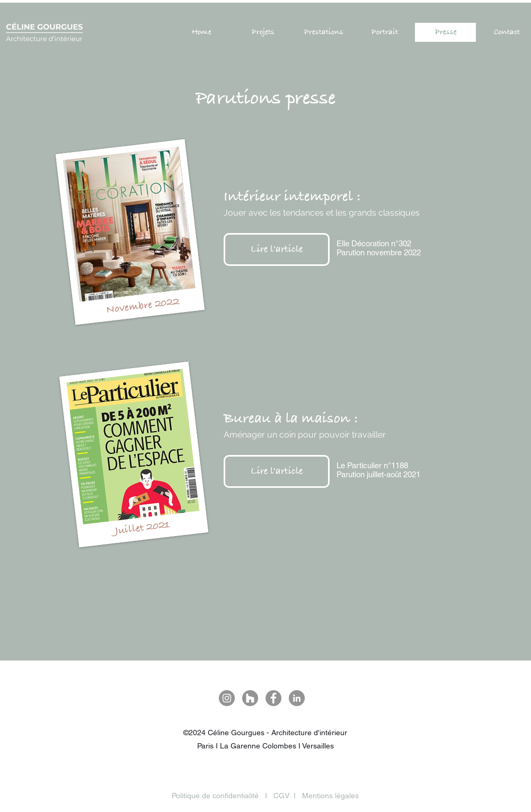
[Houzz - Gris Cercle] (250, 698)
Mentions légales (330, 796)
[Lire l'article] (277, 249)
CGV (281, 796)
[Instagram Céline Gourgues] (227, 698)
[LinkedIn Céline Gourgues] (297, 698)
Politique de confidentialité (215, 796)
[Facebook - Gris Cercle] (273, 698)
